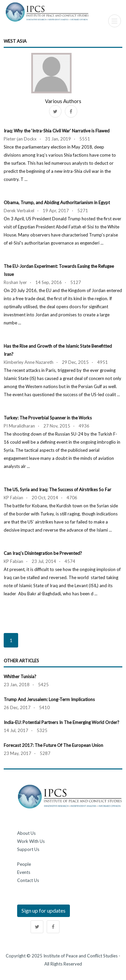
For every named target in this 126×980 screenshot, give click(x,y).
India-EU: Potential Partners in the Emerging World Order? (61, 722)
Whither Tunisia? (20, 676)
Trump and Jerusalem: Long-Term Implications (49, 699)
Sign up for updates (44, 910)
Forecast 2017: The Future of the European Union (53, 745)
